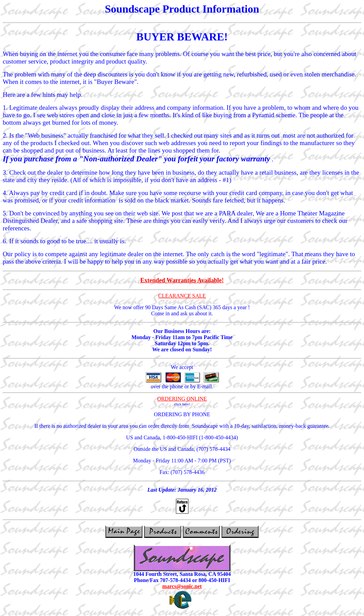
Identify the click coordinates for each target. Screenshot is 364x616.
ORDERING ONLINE (182, 399)
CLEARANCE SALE (182, 296)
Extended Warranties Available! (182, 280)
